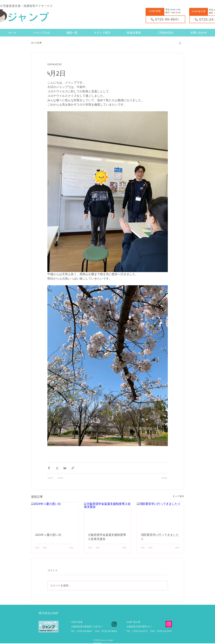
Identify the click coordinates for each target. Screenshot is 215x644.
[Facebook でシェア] (49, 468)
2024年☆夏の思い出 (48, 535)
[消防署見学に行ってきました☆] (160, 516)
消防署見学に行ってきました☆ (160, 537)
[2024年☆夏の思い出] (55, 516)
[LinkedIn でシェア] (65, 468)
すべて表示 (178, 496)
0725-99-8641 (167, 19)
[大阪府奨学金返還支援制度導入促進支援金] (107, 516)
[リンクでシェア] (73, 468)
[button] (180, 43)
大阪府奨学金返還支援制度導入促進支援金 (107, 537)
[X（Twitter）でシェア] (57, 468)
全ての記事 (36, 43)
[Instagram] (169, 624)
